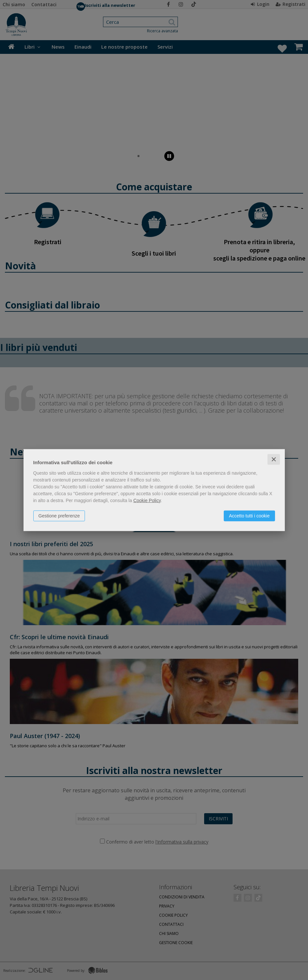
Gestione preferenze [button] (59, 515)
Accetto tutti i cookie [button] (249, 515)
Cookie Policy (147, 500)
